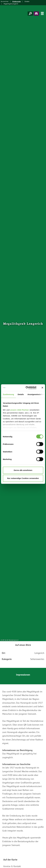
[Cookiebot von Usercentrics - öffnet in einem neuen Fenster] (27, 388)
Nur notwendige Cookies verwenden (23, 478)
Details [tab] (21, 394)
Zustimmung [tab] (8, 394)
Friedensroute (16, 1)
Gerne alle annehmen (23, 470)
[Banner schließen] (42, 388)
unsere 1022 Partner (20, 410)
